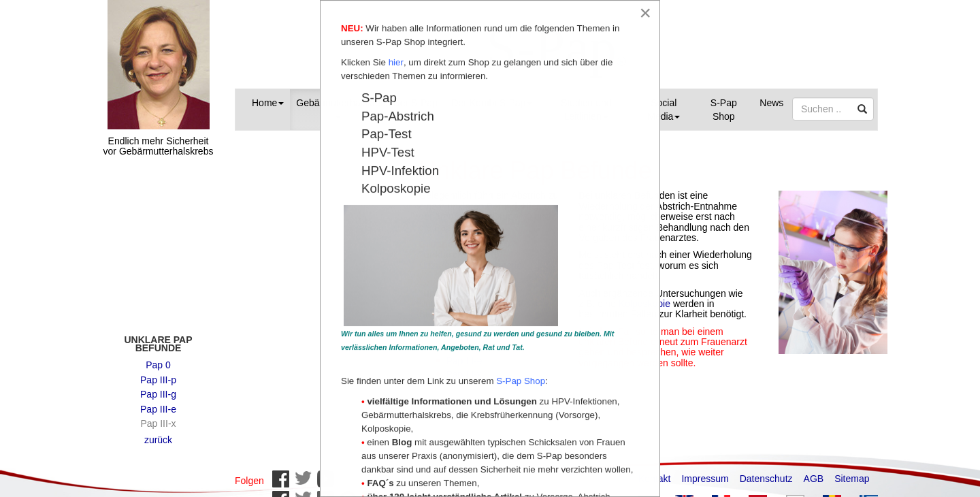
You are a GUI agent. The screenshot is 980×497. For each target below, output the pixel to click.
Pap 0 (158, 358)
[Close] (645, 13)
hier (396, 63)
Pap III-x (158, 417)
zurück (158, 433)
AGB (814, 472)
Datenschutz (766, 472)
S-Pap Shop (724, 110)
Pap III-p (158, 373)
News (771, 103)
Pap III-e (158, 402)
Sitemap (852, 472)
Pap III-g (158, 387)
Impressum (705, 472)
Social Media (664, 110)
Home (268, 103)
